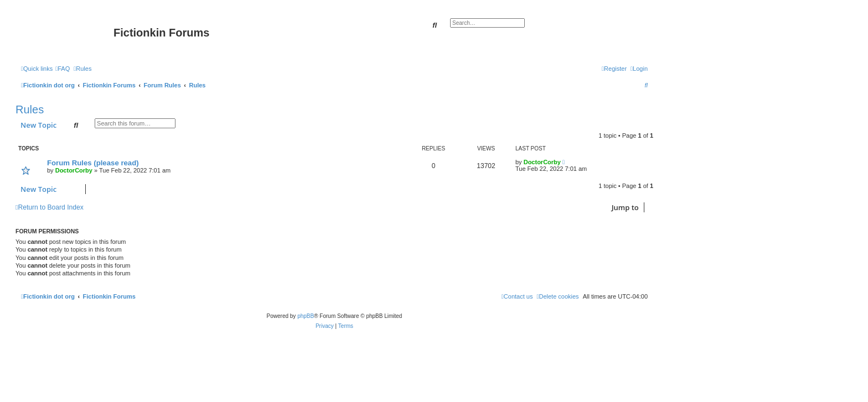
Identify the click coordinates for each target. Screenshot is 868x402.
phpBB (306, 316)
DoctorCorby (74, 170)
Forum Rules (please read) (93, 163)
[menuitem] (63, 69)
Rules (30, 109)
